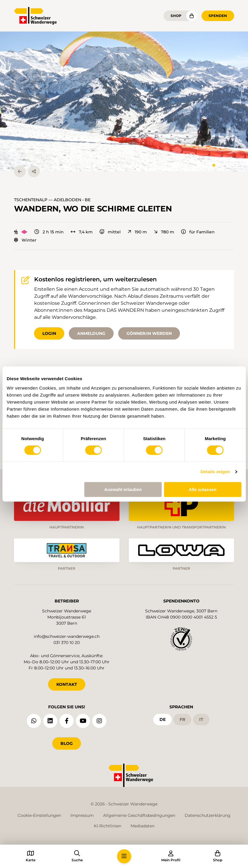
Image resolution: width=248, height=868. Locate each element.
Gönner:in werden (149, 333)
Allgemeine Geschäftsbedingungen (139, 815)
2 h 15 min (49, 232)
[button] (124, 101)
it (201, 719)
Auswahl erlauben (123, 489)
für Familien (198, 232)
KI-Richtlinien (107, 826)
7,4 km (82, 232)
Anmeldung (91, 333)
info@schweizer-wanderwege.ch (67, 636)
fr (182, 719)
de (163, 719)
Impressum (82, 815)
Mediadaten (143, 826)
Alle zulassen (203, 489)
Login (49, 333)
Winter (25, 240)
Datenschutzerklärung (208, 815)
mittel (110, 232)
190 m (137, 232)
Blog (67, 743)
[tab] (214, 165)
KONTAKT (67, 684)
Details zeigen (215, 472)
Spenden (218, 16)
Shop (176, 16)
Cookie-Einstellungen (39, 815)
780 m (164, 232)
